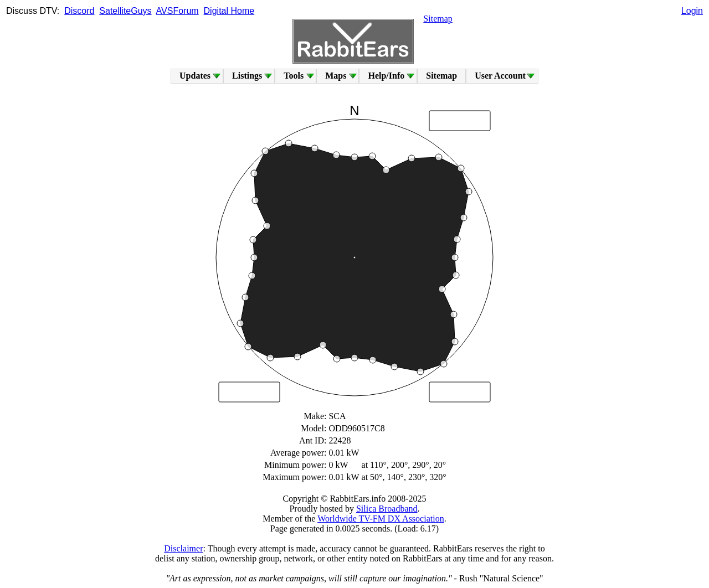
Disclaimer (183, 548)
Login (692, 11)
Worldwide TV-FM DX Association (381, 519)
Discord (79, 11)
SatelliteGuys (125, 11)
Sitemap (438, 19)
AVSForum (178, 11)
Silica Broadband (387, 509)
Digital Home (229, 11)
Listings (247, 76)
